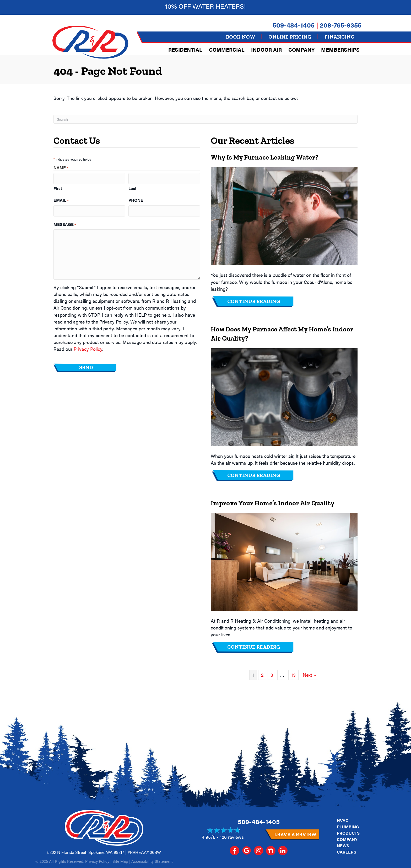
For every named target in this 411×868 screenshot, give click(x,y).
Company (301, 49)
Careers (347, 852)
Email (61, 200)
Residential (185, 49)
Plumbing (348, 827)
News (343, 846)
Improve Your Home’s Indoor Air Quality (273, 503)
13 (293, 675)
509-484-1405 (294, 25)
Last (132, 187)
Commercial (227, 49)
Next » (309, 675)
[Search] (206, 119)
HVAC (343, 820)
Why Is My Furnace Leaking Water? (265, 157)
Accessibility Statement (152, 861)
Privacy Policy (88, 347)
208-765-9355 (341, 25)
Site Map (120, 861)
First (58, 187)
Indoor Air (266, 49)
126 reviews (232, 837)
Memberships (340, 49)
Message (65, 223)
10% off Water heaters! (206, 6)
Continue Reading (254, 301)
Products (348, 833)
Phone (136, 200)
